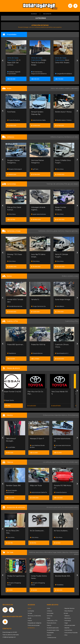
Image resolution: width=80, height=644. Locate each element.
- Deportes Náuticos (69, 608)
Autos (48, 608)
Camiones (50, 616)
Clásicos (49, 625)
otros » (76, 554)
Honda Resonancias (39, 306)
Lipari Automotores (62, 214)
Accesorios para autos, (54, 507)
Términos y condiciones (34, 616)
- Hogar (66, 623)
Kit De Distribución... (38, 531)
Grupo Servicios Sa (62, 306)
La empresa (31, 611)
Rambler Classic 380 (15, 486)
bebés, (60, 552)
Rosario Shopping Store (14, 584)
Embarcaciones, (49, 415)
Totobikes (59, 585)
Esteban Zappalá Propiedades (14, 73)
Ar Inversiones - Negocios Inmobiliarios (63, 73)
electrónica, (40, 552)
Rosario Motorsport (38, 169)
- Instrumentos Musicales (71, 633)
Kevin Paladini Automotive (13, 491)
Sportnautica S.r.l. (14, 353)
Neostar (11, 169)
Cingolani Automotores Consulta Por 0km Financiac (15, 118)
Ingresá (34, 14)
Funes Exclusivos (37, 120)
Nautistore (35, 353)
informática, (48, 552)
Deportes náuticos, (61, 415)
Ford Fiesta (35, 112)
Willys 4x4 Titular (37, 486)
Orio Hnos (35, 214)
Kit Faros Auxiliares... (62, 531)
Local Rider (12, 447)
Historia (30, 621)
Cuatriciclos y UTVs (52, 621)
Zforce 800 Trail (13, 345)
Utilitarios (49, 611)
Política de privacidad (34, 625)
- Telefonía (67, 616)
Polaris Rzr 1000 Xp (62, 345)
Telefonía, (32, 552)
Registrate (47, 14)
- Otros (66, 635)
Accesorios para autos (53, 628)
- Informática (67, 621)
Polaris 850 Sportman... (39, 345)
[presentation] (3, 61)
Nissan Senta (12, 400)
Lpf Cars (59, 169)
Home (29, 608)
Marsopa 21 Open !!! (38, 439)
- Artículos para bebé (69, 625)
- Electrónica (67, 618)
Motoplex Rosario (14, 306)
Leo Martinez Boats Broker (38, 446)
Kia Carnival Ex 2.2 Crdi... (16, 160)
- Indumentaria (68, 630)
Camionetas (50, 613)
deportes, (66, 552)
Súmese (30, 613)
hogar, (55, 552)
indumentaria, (74, 552)
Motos (48, 618)
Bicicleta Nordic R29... (63, 576)
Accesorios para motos (70, 507)
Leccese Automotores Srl (63, 446)
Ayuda (29, 618)
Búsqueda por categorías (34, 623)
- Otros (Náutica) (68, 611)
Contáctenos (31, 628)
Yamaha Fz (59, 299)
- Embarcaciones (51, 638)
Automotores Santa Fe (40, 492)
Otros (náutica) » (73, 415)
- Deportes (67, 628)
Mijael (10, 261)
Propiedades (50, 633)
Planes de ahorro (52, 623)
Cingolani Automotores (16, 112)
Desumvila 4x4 (61, 353)
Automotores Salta (62, 120)
